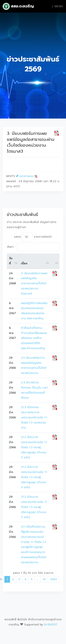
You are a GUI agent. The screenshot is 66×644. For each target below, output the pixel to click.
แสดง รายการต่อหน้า (33, 237)
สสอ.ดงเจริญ (18, 6)
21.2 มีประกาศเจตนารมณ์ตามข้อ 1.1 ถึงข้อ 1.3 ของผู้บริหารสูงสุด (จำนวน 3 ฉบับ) (34, 447)
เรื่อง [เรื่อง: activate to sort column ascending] (24, 263)
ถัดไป (54, 579)
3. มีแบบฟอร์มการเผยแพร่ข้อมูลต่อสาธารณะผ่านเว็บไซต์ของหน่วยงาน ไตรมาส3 (34, 283)
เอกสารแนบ (27, 176)
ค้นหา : (33, 247)
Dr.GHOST (51, 625)
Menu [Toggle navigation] (58, 6)
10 (44, 579)
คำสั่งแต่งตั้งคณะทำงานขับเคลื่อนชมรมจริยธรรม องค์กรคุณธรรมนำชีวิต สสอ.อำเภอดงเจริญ (34, 338)
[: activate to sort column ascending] (55, 261)
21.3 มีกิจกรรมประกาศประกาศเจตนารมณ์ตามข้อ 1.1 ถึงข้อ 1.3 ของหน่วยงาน (34, 417)
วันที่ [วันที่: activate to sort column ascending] (11, 261)
